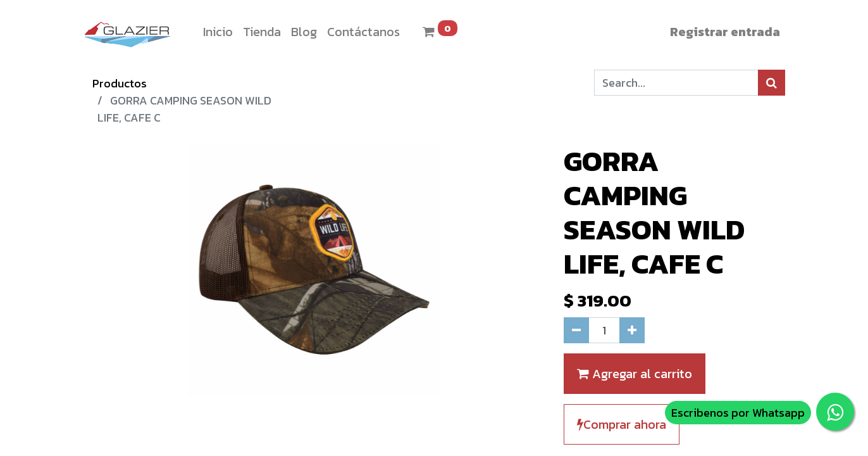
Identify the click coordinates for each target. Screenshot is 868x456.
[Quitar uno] (576, 330)
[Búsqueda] (772, 83)
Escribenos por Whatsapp (738, 413)
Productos (120, 83)
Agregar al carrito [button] (635, 374)
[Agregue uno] (632, 330)
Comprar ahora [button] (622, 424)
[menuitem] (218, 32)
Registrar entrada (725, 32)
